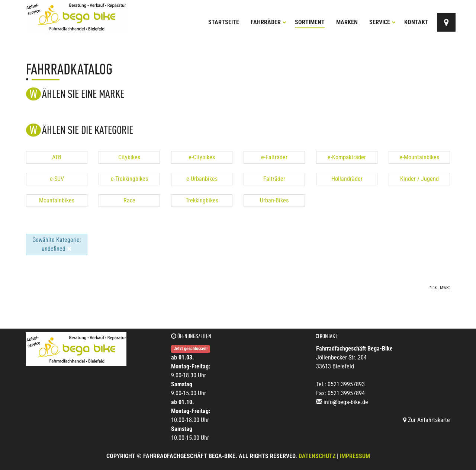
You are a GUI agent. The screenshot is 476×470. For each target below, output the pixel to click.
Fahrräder (268, 22)
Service (382, 22)
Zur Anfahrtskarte (427, 420)
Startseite (224, 22)
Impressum (355, 456)
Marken (347, 22)
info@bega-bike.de (346, 402)
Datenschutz (317, 456)
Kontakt (416, 22)
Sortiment (310, 22)
